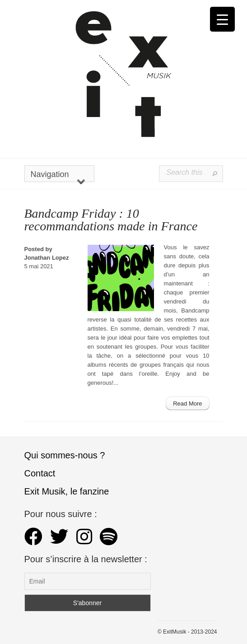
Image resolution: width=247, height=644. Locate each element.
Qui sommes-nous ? (65, 455)
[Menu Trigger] (222, 19)
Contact (40, 473)
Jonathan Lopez (47, 258)
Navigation (58, 176)
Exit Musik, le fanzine (67, 491)
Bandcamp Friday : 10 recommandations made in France (111, 220)
